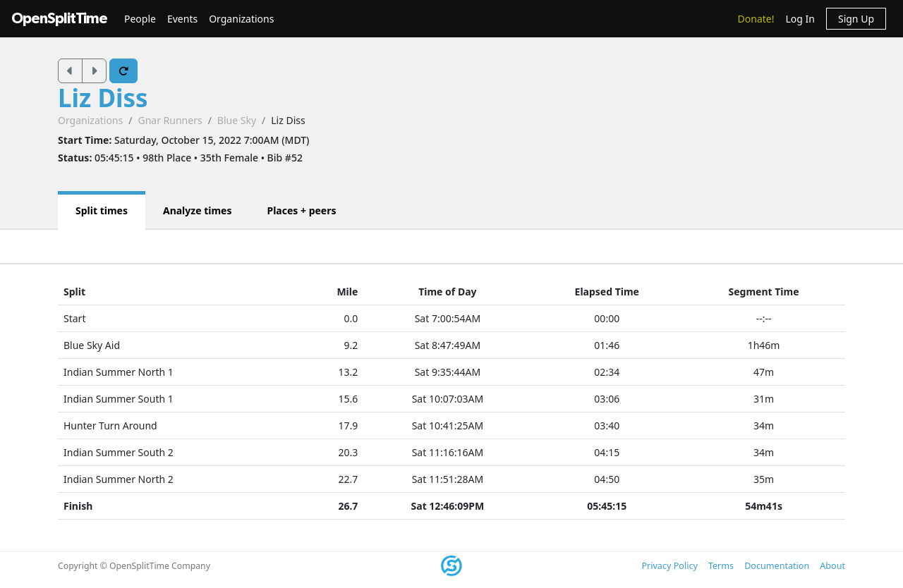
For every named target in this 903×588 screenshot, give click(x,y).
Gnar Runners (170, 120)
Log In (800, 19)
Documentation (777, 566)
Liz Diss (103, 98)
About (832, 566)
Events (182, 19)
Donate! (756, 19)
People (140, 19)
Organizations (241, 19)
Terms (721, 566)
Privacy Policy (669, 566)
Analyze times (198, 210)
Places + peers (301, 210)
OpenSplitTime (59, 19)
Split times (102, 210)
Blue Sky (237, 120)
